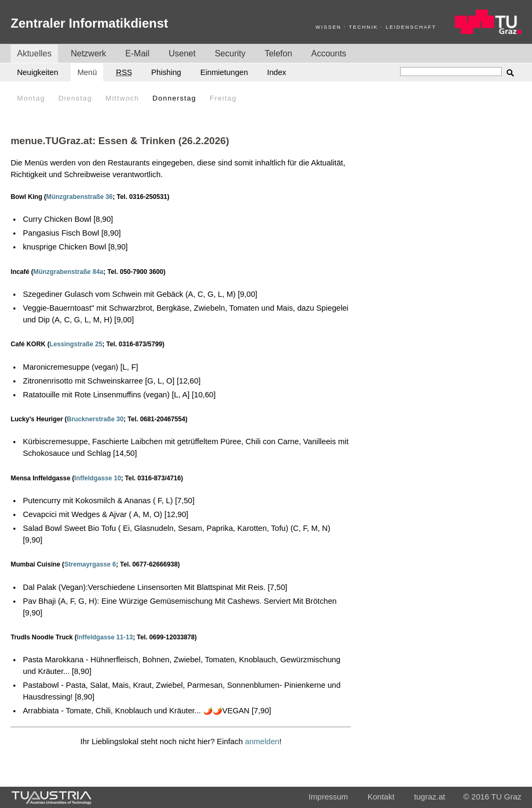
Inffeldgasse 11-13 (105, 637)
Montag (31, 98)
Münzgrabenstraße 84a (69, 272)
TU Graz (506, 797)
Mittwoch (122, 98)
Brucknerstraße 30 (95, 419)
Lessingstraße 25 (76, 344)
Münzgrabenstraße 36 (80, 197)
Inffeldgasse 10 (98, 478)
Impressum (328, 797)
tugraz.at (429, 797)
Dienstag (75, 98)
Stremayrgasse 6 (90, 564)
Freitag (223, 98)
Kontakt (381, 797)
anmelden (262, 742)
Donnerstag (174, 98)
